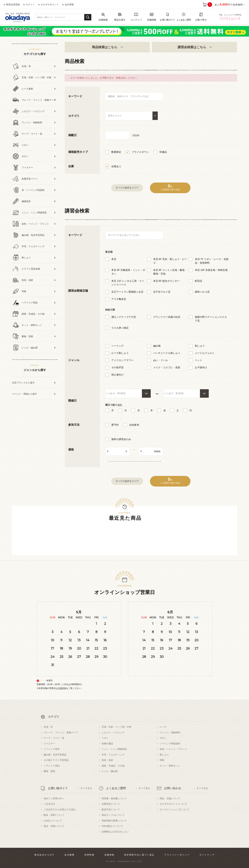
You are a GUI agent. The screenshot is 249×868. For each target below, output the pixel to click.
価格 (71, 449)
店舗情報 (62, 688)
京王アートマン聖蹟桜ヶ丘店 (127, 292)
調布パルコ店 (202, 292)
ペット (199, 360)
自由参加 (134, 425)
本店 (114, 259)
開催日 (72, 401)
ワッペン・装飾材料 (170, 732)
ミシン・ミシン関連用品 (114, 749)
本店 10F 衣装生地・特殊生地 (211, 270)
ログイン (30, 4)
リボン (105, 738)
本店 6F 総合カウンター (166, 281)
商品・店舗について (170, 798)
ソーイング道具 (52, 749)
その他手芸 (117, 367)
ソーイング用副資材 (170, 744)
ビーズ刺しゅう (120, 353)
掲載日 (72, 135)
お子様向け (201, 367)
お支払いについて (53, 821)
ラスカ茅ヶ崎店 (120, 328)
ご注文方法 (49, 804)
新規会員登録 (13, 4)
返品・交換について (54, 826)
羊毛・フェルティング (113, 755)
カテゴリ (74, 116)
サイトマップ (207, 855)
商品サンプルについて (113, 815)
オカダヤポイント (50, 4)
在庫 (71, 166)
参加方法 (74, 425)
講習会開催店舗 (78, 291)
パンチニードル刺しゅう (167, 353)
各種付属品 (107, 744)
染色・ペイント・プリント (173, 749)
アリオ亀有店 (119, 299)
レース (163, 727)
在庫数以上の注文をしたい (115, 832)
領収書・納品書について (114, 798)
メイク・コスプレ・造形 (167, 367)
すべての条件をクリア (127, 188)
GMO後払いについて (112, 826)
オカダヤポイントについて (173, 804)
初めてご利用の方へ (54, 798)
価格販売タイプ (78, 152)
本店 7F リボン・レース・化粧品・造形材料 (212, 261)
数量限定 (116, 152)
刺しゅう (200, 346)
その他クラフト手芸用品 (56, 760)
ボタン (163, 738)
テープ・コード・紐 (54, 738)
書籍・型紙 (49, 771)
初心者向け (117, 375)
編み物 (157, 346)
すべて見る (86, 788)
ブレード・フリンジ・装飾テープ (61, 732)
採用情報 (90, 855)
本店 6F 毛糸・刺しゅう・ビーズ (170, 261)
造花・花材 (107, 760)
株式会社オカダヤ (45, 855)
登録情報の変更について (114, 821)
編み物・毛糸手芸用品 (55, 755)
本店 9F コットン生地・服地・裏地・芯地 (170, 272)
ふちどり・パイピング (113, 732)
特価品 (163, 152)
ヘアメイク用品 (52, 766)
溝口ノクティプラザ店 (124, 317)
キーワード (75, 96)
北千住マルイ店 (162, 292)
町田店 (199, 281)
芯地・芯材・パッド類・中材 (116, 727)
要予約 (115, 425)
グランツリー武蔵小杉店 (167, 317)
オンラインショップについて (175, 810)
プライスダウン (140, 152)
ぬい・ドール (161, 360)
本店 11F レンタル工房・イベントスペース (128, 283)
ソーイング (117, 346)
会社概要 (69, 855)
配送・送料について (54, 815)
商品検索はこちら (107, 47)
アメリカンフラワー (122, 360)
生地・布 (48, 727)
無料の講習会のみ (121, 439)
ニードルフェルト (205, 353)
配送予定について (111, 810)
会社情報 (69, 4)
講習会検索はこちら (194, 47)
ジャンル (74, 360)
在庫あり (116, 166)
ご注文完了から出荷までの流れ (60, 810)
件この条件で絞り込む (170, 187)
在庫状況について (111, 804)
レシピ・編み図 (110, 771)
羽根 (162, 760)
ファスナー (49, 744)
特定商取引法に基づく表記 (139, 855)
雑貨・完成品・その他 (113, 766)
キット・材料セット (170, 766)
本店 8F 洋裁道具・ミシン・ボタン (128, 272)
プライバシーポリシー (177, 855)
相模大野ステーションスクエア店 (211, 319)
